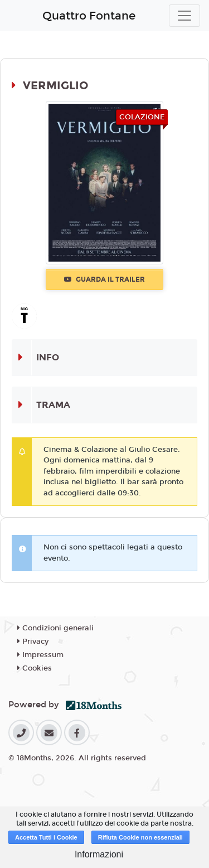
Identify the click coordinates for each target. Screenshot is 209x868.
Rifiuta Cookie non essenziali (140, 837)
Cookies (35, 668)
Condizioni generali (55, 628)
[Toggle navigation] (184, 16)
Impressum (40, 655)
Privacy (33, 642)
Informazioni (99, 854)
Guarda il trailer (104, 279)
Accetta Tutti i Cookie (46, 837)
